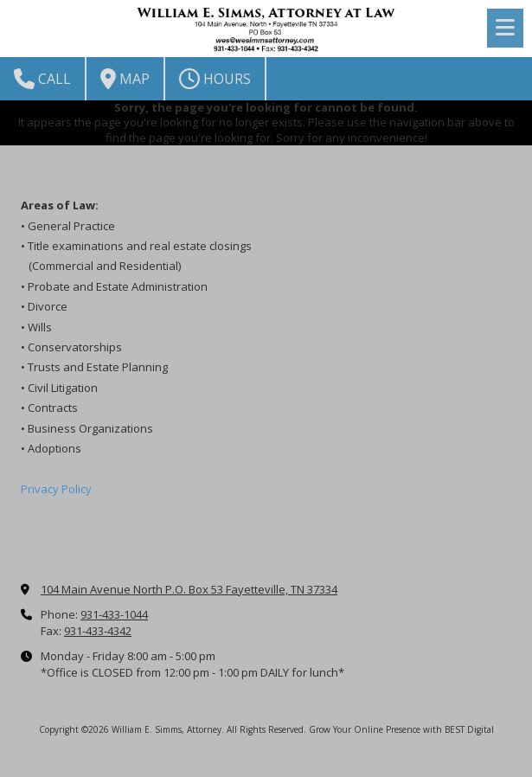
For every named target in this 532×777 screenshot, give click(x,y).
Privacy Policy (56, 489)
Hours (215, 79)
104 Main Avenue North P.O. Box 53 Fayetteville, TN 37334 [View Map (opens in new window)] (189, 589)
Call (42, 79)
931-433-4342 (98, 631)
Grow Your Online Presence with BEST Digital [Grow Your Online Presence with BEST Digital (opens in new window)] (401, 729)
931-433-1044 (114, 614)
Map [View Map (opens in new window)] (125, 79)
